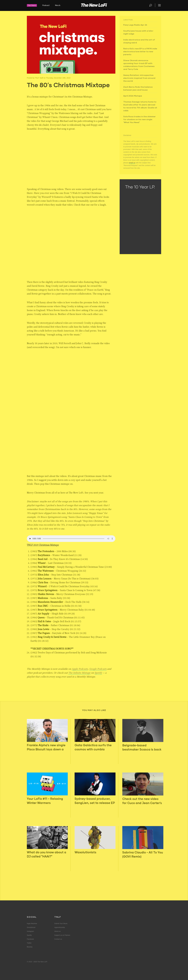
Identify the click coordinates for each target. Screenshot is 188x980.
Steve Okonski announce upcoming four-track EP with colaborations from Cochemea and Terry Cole (139, 65)
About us (57, 931)
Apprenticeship (60, 927)
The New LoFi (94, 5)
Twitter (29, 943)
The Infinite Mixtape (79, 673)
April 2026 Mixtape (133, 96)
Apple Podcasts (80, 669)
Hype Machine (32, 923)
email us (132, 163)
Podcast (46, 5)
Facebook (30, 939)
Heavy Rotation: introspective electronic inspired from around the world (139, 78)
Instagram (30, 931)
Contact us (58, 939)
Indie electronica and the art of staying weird (139, 41)
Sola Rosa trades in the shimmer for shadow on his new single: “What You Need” (139, 119)
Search (151, 5)
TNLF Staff (39, 78)
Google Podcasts (98, 669)
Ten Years (32, 5)
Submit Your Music (61, 923)
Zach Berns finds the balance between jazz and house (138, 88)
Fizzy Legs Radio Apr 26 (135, 25)
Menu (159, 5)
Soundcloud (31, 927)
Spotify (98, 673)
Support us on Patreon (62, 935)
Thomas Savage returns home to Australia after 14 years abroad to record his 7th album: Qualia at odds (140, 106)
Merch (58, 5)
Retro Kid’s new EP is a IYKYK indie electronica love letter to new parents (140, 51)
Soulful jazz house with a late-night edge (138, 32)
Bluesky (30, 947)
